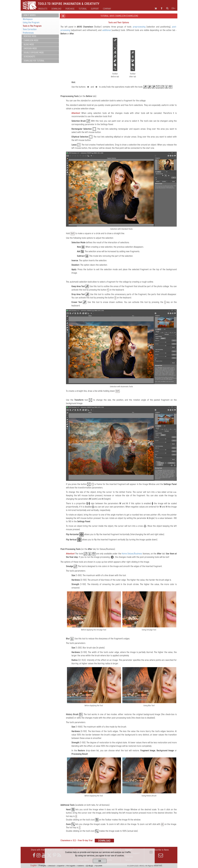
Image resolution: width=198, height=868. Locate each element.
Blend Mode (29, 45)
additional (107, 30)
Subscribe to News (161, 853)
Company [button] (107, 9)
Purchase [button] (70, 9)
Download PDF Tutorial (34, 61)
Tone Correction (30, 29)
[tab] (40, 15)
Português (71, 865)
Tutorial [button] (83, 9)
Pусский (99, 865)
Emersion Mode (30, 49)
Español (61, 865)
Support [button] (95, 9)
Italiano (81, 865)
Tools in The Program (32, 26)
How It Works (30, 15)
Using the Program (31, 22)
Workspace (28, 19)
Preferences (28, 33)
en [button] (173, 8)
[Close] (151, 852)
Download (56, 9)
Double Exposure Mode (34, 53)
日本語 (89, 865)
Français (42, 865)
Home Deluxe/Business (132, 554)
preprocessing (139, 27)
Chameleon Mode (31, 40)
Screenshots (29, 57)
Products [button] (43, 9)
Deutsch (52, 865)
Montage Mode (30, 36)
